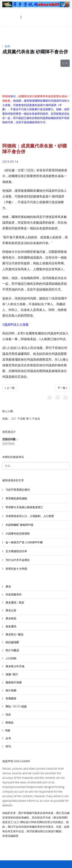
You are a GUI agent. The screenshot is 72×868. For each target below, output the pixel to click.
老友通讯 (11, 626)
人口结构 (11, 658)
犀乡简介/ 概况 (14, 634)
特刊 (8, 746)
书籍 (7, 730)
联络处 (9, 722)
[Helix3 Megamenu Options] (21, 17)
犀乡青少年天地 (15, 666)
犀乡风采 (11, 618)
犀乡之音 (11, 610)
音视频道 (11, 698)
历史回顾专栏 (13, 594)
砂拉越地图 (12, 642)
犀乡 (8, 586)
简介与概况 (12, 650)
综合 (8, 714)
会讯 (7, 46)
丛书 (8, 738)
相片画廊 (11, 690)
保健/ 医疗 (11, 674)
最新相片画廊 (13, 682)
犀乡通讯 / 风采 (14, 602)
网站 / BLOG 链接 (16, 706)
